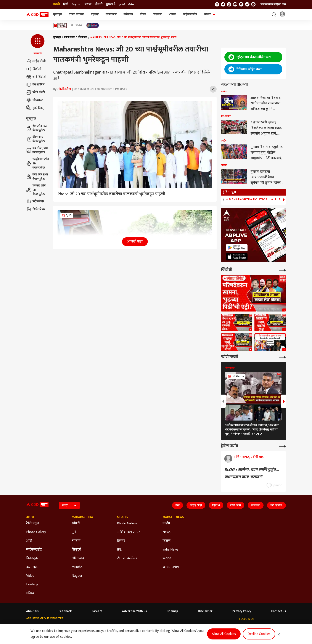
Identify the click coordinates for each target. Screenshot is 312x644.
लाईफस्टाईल (190, 14)
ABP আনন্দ (83, 627)
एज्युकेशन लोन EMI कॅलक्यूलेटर (38, 163)
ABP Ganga (136, 627)
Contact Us (278, 611)
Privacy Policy (242, 611)
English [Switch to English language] (76, 4)
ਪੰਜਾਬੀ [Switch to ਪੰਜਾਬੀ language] (99, 4)
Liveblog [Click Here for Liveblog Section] (32, 585)
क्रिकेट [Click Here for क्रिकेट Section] (121, 541)
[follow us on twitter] (217, 4)
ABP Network (34, 627)
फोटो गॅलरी (35, 92)
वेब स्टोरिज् (35, 85)
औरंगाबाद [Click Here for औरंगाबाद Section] (78, 558)
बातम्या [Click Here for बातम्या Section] (30, 517)
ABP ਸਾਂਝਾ (153, 627)
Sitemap (172, 611)
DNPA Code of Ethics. (71, 636)
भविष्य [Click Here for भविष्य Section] (30, 593)
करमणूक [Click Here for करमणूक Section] (32, 567)
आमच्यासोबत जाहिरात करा (273, 4)
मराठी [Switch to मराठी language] (57, 4)
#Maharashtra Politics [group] (247, 199)
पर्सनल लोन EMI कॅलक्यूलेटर (36, 190)
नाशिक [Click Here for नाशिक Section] (76, 541)
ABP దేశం (185, 627)
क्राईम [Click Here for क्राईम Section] (166, 524)
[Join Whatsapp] (253, 4)
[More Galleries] (282, 357)
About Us (32, 611)
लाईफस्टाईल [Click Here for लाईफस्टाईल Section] (34, 550)
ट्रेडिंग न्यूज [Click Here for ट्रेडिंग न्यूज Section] (32, 524)
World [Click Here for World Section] (167, 558)
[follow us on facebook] (223, 4)
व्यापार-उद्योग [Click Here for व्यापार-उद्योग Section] (171, 567)
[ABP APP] (237, 248)
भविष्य (172, 14)
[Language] (69, 505)
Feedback (65, 611)
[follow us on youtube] (235, 4)
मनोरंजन (128, 14)
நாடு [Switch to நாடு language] (122, 4)
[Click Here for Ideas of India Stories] (60, 25)
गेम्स (178, 505)
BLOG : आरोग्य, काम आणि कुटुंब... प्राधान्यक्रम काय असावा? (252, 473)
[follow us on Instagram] (241, 4)
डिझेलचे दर (36, 209)
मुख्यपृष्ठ (58, 14)
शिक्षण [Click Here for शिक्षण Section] (166, 541)
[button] (38, 45)
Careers (97, 611)
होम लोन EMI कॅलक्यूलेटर (37, 128)
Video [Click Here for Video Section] (30, 576)
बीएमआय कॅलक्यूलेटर (36, 139)
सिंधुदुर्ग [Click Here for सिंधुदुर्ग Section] (76, 550)
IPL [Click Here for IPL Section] (119, 550)
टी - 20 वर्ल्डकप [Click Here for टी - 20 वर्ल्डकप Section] (127, 558)
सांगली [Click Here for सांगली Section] (76, 524)
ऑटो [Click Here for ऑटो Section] (29, 541)
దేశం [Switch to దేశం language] (131, 4)
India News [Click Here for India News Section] (170, 550)
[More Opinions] (282, 446)
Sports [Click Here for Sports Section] (123, 517)
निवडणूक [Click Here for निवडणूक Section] (32, 558)
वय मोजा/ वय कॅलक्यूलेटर (37, 150)
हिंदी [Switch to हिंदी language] (66, 4)
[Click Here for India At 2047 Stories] (93, 25)
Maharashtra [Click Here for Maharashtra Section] (82, 517)
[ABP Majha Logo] (37, 14)
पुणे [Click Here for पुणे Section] (74, 532)
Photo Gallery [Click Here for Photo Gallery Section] (36, 532)
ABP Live (52, 627)
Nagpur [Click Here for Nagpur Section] (77, 576)
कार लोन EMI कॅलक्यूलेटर (37, 177)
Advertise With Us (134, 611)
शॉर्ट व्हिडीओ (36, 77)
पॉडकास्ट (35, 100)
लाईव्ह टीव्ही (36, 61)
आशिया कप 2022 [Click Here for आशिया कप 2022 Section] (129, 532)
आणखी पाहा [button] (135, 242)
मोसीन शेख (65, 89)
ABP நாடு (169, 627)
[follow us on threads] (229, 4)
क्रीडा (143, 14)
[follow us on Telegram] (247, 4)
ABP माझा (99, 627)
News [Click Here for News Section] (166, 532)
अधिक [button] (210, 14)
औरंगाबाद (83, 37)
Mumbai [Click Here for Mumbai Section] (77, 567)
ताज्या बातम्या (76, 14)
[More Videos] (282, 270)
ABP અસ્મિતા (117, 627)
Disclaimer (205, 611)
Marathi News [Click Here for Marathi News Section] (173, 517)
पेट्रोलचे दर (35, 201)
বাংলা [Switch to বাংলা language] (88, 4)
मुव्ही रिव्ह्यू (35, 108)
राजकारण (111, 14)
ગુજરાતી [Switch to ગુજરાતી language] (111, 4)
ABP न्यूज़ (67, 627)
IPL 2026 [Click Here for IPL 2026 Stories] (76, 26)
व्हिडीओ (34, 69)
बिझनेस (157, 14)
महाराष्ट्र (95, 14)
